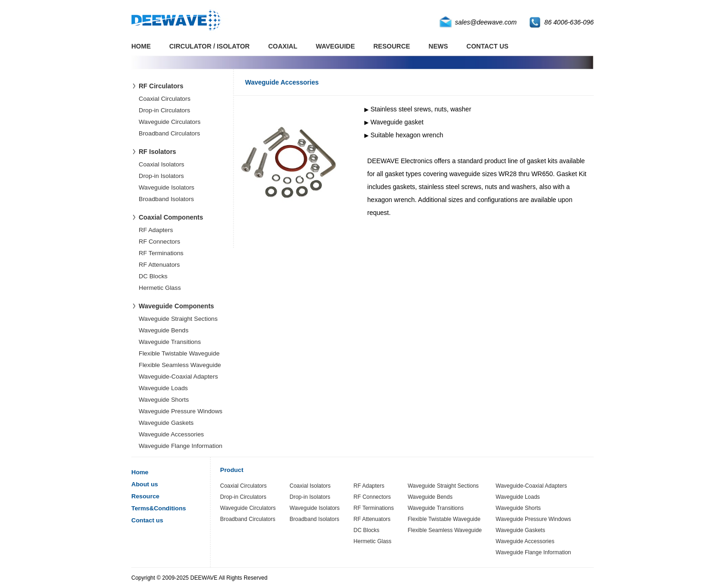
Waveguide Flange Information (181, 446)
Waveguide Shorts (164, 400)
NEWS (438, 46)
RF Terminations (161, 253)
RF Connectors (160, 242)
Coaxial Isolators (162, 164)
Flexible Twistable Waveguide (179, 353)
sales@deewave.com (486, 22)
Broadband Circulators (169, 133)
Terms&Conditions (159, 508)
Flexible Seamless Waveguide (180, 365)
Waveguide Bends (164, 330)
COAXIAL (283, 46)
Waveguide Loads (163, 388)
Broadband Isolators (166, 199)
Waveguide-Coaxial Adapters (178, 377)
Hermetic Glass (160, 288)
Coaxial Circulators (165, 99)
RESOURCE (392, 46)
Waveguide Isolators (166, 187)
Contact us (147, 520)
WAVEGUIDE (335, 46)
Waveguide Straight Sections (178, 319)
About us (145, 484)
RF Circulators (161, 86)
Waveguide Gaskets (166, 423)
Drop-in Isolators (161, 176)
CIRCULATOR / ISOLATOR (209, 46)
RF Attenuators (159, 265)
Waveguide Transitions (170, 342)
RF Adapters (156, 230)
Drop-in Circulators (164, 110)
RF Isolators (157, 152)
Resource (145, 496)
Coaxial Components (171, 217)
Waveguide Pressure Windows (181, 411)
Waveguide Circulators (170, 122)
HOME (141, 46)
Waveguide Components (176, 306)
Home (140, 472)
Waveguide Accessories (171, 434)
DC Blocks (153, 276)
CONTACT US (488, 46)
